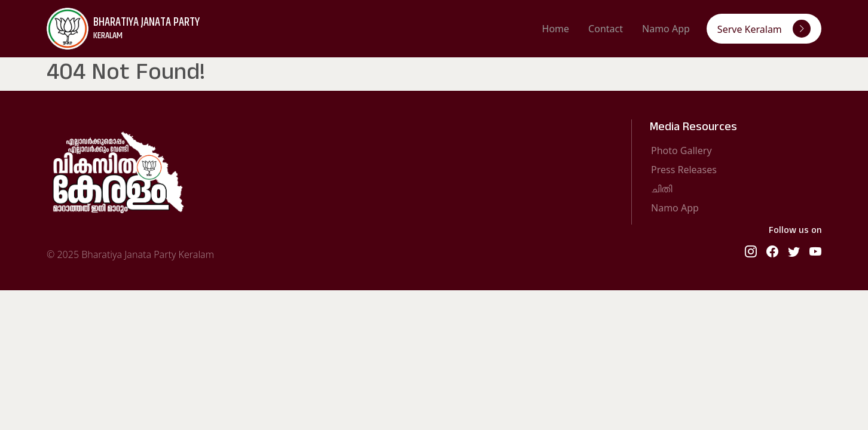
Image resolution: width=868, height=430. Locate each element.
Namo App (666, 29)
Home (556, 29)
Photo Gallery (681, 150)
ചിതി (661, 189)
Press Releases (684, 170)
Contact (606, 29)
